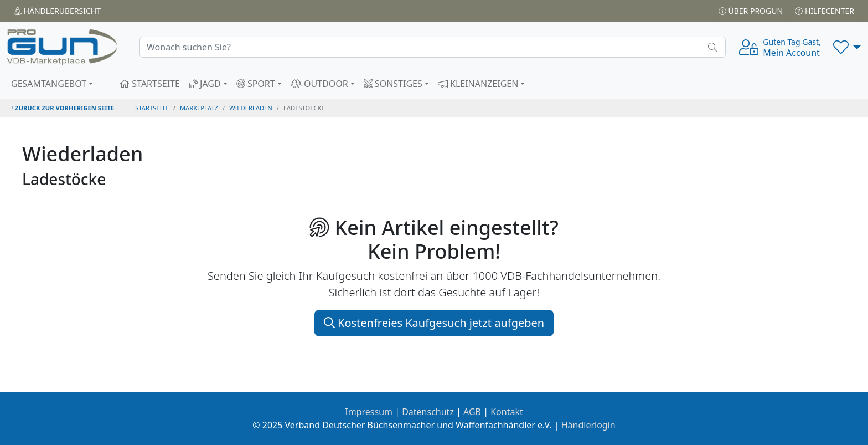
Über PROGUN (751, 11)
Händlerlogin (588, 425)
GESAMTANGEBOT (49, 84)
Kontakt (507, 412)
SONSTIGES (393, 84)
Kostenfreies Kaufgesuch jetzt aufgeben (434, 323)
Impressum (369, 412)
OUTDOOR (319, 84)
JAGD (205, 84)
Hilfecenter (825, 11)
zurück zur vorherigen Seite (63, 108)
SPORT (256, 84)
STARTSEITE (150, 84)
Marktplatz (199, 108)
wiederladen (251, 108)
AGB (472, 412)
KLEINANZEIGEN (478, 84)
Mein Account (792, 48)
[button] (847, 47)
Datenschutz (428, 412)
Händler (57, 11)
